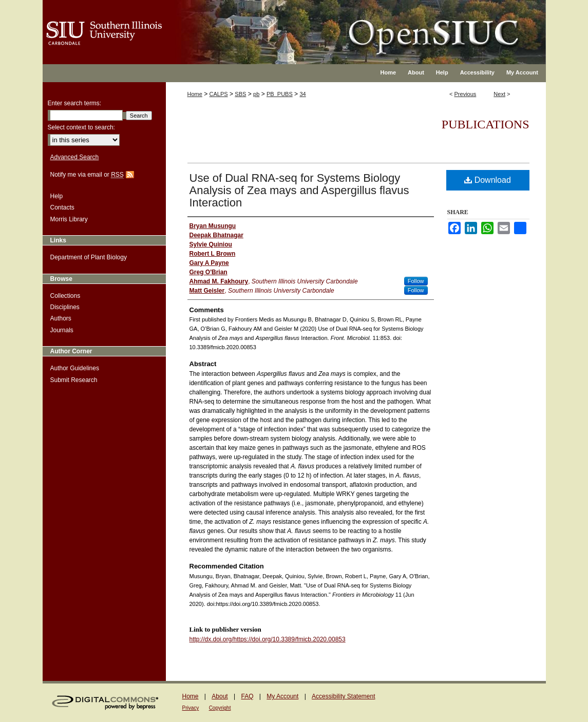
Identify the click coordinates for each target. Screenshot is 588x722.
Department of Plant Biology (89, 257)
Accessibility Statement (343, 696)
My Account (282, 696)
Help (57, 196)
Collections (65, 296)
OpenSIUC (327, 26)
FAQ (247, 696)
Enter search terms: (75, 103)
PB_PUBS (280, 94)
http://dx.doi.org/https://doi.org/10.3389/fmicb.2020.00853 (268, 639)
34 (302, 94)
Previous (466, 94)
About (220, 696)
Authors (61, 318)
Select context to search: (81, 127)
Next (499, 94)
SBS (240, 94)
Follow (416, 281)
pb (256, 94)
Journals (62, 330)
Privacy (191, 708)
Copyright (220, 708)
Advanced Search (75, 157)
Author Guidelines (75, 368)
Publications (486, 124)
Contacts (62, 207)
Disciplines (65, 307)
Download (488, 180)
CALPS (219, 94)
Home (195, 94)
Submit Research (74, 380)
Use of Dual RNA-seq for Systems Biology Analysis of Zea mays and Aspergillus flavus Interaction (299, 190)
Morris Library (69, 219)
